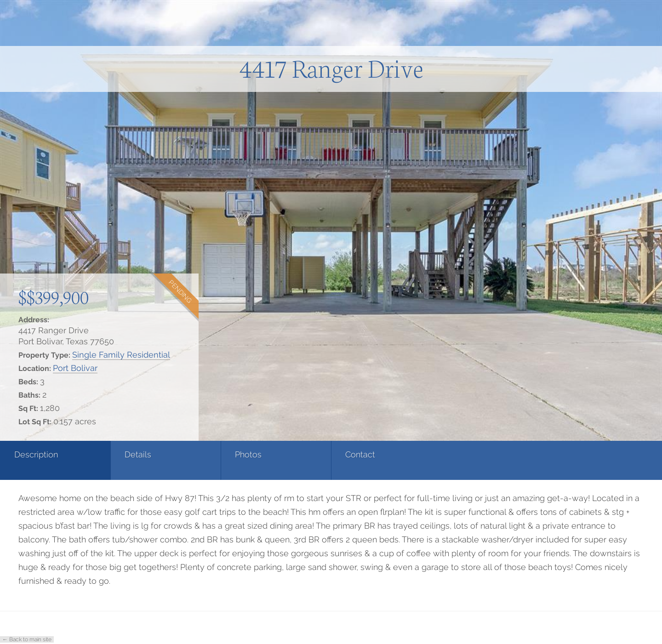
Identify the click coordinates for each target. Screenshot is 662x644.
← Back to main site (27, 639)
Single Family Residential (121, 355)
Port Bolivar (75, 368)
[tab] (55, 460)
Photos (248, 454)
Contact (360, 454)
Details (138, 454)
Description (36, 454)
